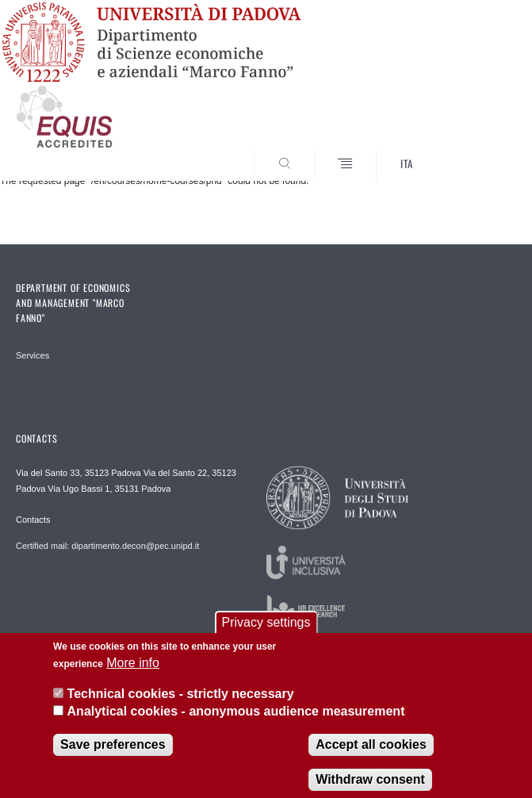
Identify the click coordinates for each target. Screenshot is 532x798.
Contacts (33, 520)
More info (133, 671)
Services (33, 355)
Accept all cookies (371, 752)
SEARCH (478, 152)
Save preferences (113, 752)
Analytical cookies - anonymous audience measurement (236, 719)
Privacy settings (266, 630)
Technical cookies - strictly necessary (181, 702)
